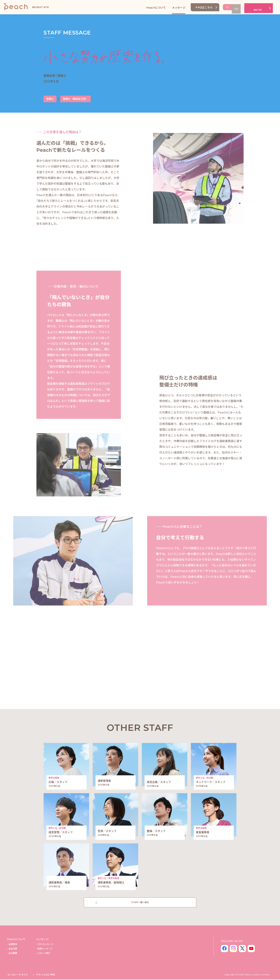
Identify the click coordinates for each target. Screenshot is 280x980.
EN (236, 7)
